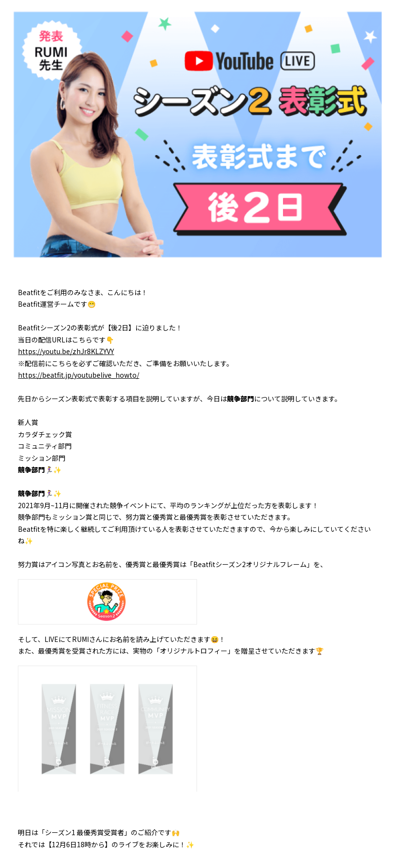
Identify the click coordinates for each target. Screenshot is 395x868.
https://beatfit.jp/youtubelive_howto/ (78, 375)
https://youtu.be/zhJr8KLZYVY (66, 351)
